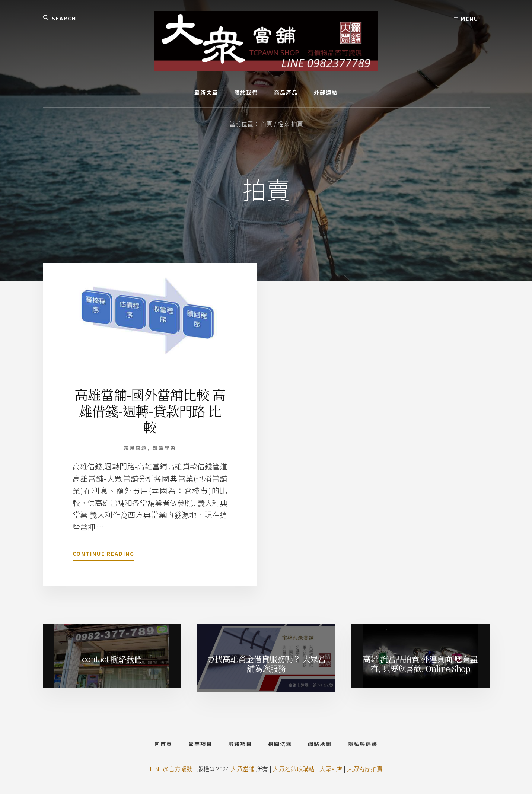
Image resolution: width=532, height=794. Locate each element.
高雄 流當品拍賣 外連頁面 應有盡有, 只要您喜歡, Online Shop (420, 664)
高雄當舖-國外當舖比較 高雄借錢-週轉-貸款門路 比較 (150, 410)
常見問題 (136, 448)
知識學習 (165, 448)
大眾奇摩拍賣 (365, 769)
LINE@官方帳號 (171, 769)
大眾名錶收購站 (294, 769)
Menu (466, 19)
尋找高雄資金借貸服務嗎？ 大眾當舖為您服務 (266, 664)
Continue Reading (103, 555)
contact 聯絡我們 (112, 659)
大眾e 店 (332, 769)
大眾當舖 (243, 769)
